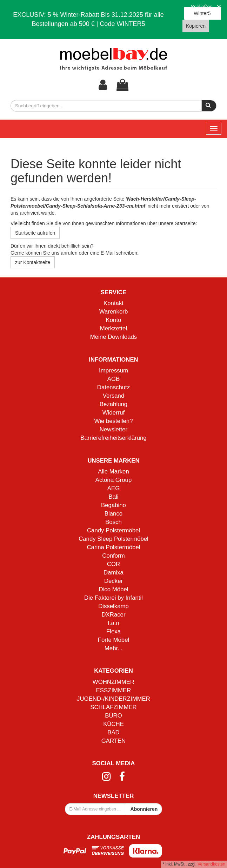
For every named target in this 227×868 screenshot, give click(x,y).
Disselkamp (113, 606)
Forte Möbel (114, 640)
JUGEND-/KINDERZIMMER (113, 699)
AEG (113, 488)
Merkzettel (113, 328)
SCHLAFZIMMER (113, 707)
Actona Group (114, 480)
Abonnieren (144, 809)
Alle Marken (113, 472)
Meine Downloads (113, 337)
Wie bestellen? (113, 421)
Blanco (113, 514)
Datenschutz (113, 387)
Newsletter (113, 429)
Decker (113, 581)
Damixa (113, 573)
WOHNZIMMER (113, 682)
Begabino (113, 505)
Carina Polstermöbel (113, 547)
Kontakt (113, 303)
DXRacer (113, 615)
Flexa (113, 631)
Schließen (202, 7)
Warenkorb (113, 312)
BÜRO (113, 716)
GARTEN (114, 741)
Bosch (113, 522)
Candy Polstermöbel (113, 530)
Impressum (113, 371)
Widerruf (113, 413)
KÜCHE (113, 724)
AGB (113, 379)
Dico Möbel (114, 589)
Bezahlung (113, 404)
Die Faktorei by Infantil (113, 598)
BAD (113, 732)
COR (113, 564)
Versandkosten (211, 864)
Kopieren (196, 26)
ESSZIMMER (114, 690)
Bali (114, 497)
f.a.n (113, 623)
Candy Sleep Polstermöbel (113, 539)
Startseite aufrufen (35, 233)
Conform (113, 556)
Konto (114, 320)
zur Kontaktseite (33, 262)
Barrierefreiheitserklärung (113, 438)
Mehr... (113, 648)
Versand (114, 396)
